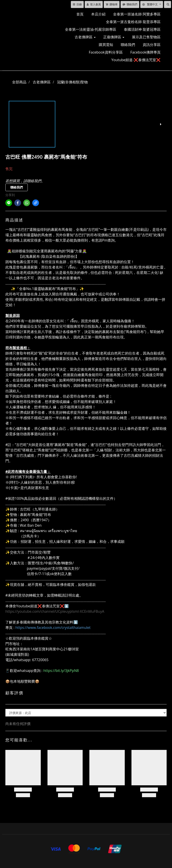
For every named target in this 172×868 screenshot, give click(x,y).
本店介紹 (98, 14)
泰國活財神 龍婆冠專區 (142, 29)
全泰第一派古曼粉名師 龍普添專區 (133, 22)
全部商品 (19, 82)
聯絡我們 (128, 45)
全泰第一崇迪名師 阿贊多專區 (137, 14)
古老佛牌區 (85, 37)
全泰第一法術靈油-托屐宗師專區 (91, 29)
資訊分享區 (152, 45)
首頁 (80, 14)
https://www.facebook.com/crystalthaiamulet (53, 628)
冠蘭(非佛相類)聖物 (72, 82)
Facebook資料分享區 (106, 52)
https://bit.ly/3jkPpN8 (61, 671)
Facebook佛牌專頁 (145, 52)
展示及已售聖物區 (146, 37)
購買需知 (106, 45)
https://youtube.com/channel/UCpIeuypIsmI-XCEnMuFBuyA (55, 611)
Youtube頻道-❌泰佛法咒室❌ (136, 60)
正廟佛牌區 (114, 37)
